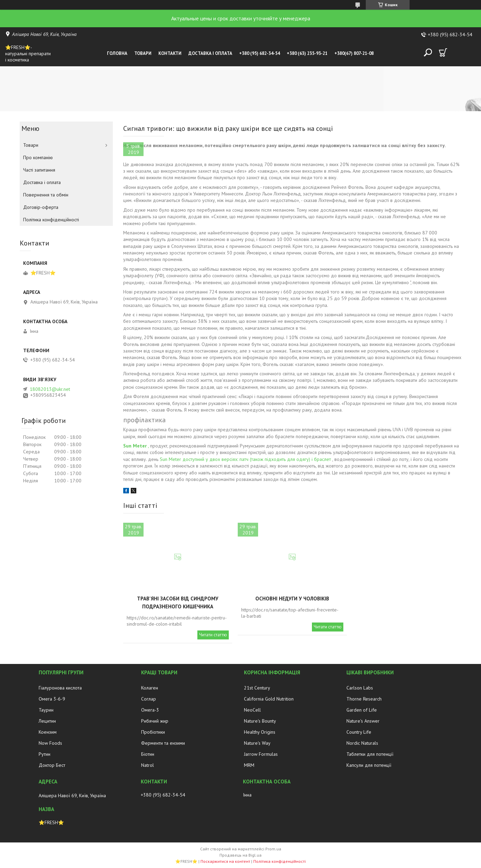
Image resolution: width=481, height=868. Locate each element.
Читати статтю (213, 635)
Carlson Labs (360, 688)
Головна (117, 53)
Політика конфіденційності (51, 220)
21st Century (257, 688)
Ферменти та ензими (163, 743)
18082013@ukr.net (50, 389)
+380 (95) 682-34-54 (259, 53)
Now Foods (50, 743)
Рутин (45, 754)
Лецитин (47, 721)
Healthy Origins (260, 732)
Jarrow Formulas (261, 754)
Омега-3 (150, 710)
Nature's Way (257, 743)
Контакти (170, 53)
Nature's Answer (363, 721)
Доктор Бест (52, 765)
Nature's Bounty (260, 721)
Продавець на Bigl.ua (240, 855)
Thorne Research (364, 699)
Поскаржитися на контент (225, 861)
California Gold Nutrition (269, 699)
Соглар (149, 699)
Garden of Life (362, 710)
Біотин (148, 754)
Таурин (46, 710)
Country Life (359, 732)
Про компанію (38, 157)
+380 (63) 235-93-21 (307, 53)
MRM (249, 765)
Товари (143, 53)
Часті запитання (39, 170)
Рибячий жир (155, 721)
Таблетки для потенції (370, 754)
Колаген (150, 688)
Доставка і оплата (210, 53)
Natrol (148, 765)
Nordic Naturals (362, 743)
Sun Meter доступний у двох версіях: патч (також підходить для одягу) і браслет (245, 459)
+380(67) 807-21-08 (354, 53)
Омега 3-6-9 (52, 699)
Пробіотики (153, 732)
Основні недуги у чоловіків (292, 599)
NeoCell (252, 710)
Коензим (48, 732)
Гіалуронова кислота (60, 688)
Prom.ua (273, 849)
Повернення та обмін (46, 195)
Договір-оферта (41, 207)
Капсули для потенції (369, 765)
